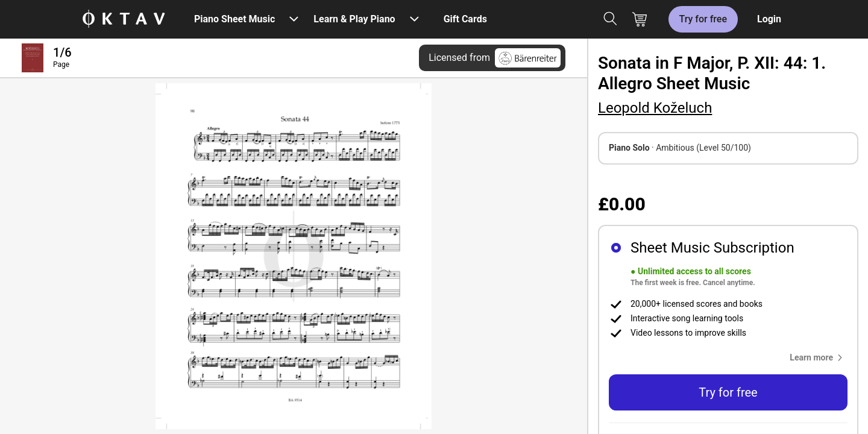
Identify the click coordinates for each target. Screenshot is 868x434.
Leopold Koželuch (655, 108)
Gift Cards (465, 19)
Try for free (703, 19)
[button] (819, 357)
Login (769, 19)
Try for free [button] (728, 392)
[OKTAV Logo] (124, 20)
